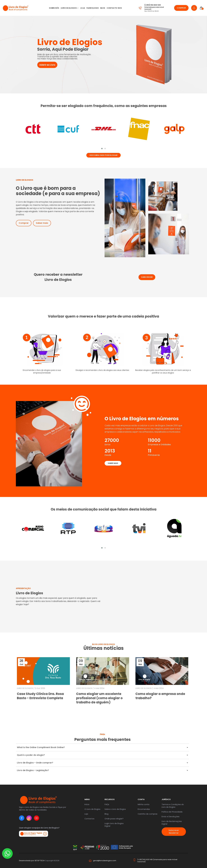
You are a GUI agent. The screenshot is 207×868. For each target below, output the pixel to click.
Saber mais (42, 223)
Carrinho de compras (148, 814)
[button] (102, 149)
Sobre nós (54, 8)
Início (87, 804)
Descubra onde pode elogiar (103, 155)
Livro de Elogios (69, 8)
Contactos (89, 819)
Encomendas (144, 809)
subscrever (147, 277)
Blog (103, 8)
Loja (86, 814)
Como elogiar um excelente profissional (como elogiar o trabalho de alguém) (99, 698)
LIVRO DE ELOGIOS (25, 688)
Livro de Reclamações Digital (172, 823)
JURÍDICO (166, 799)
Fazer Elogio (93, 8)
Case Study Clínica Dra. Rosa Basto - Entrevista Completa (40, 696)
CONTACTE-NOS (114, 8)
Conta (141, 799)
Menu (87, 799)
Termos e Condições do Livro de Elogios (173, 806)
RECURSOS (110, 799)
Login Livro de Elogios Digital (114, 825)
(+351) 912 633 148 (153, 5)
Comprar (181, 8)
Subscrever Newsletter (174, 832)
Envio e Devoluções (170, 817)
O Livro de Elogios (92, 809)
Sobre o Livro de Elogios (115, 809)
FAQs (107, 804)
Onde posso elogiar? (114, 819)
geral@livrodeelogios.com (105, 861)
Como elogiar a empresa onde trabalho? (160, 696)
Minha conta (144, 804)
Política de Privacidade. (172, 812)
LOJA (83, 8)
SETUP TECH (40, 861)
